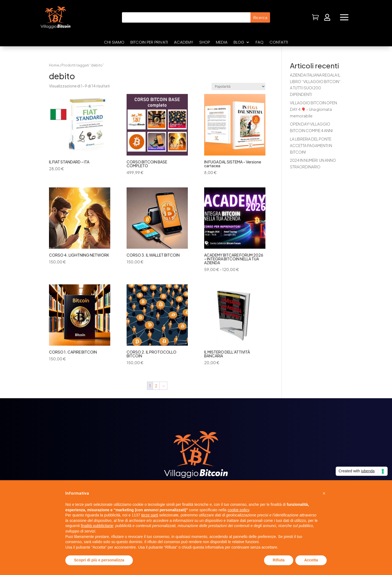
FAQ (260, 43)
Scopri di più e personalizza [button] (99, 560)
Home (54, 65)
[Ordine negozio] (238, 86)
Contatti (279, 43)
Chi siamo (114, 43)
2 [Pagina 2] (156, 386)
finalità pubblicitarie (97, 526)
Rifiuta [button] (279, 560)
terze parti (150, 515)
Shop (205, 43)
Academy (184, 43)
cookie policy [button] (238, 510)
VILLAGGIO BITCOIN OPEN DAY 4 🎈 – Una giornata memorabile (313, 109)
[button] (324, 493)
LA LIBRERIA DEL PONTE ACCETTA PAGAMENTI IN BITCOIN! (311, 145)
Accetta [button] (311, 560)
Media (222, 43)
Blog (239, 43)
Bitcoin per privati (149, 43)
